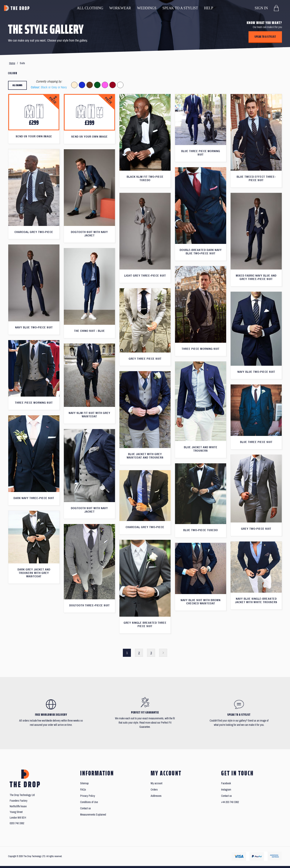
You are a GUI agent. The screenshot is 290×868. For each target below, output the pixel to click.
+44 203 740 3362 (230, 802)
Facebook (226, 783)
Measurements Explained (93, 815)
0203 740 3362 (17, 823)
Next (163, 653)
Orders (154, 790)
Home (12, 63)
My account (156, 783)
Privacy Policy (88, 796)
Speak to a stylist (265, 37)
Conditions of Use (89, 802)
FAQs (83, 790)
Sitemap (84, 783)
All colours (17, 85)
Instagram (226, 790)
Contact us (85, 808)
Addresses (156, 796)
